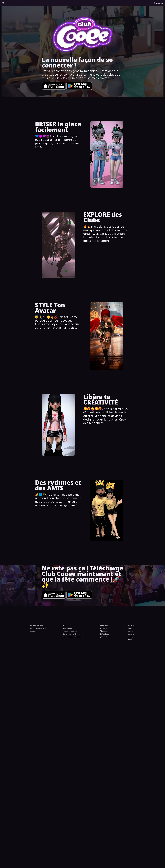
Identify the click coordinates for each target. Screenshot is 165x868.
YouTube (104, 634)
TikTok (104, 637)
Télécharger (68, 628)
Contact (33, 631)
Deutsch (131, 625)
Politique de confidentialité (73, 637)
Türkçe (130, 640)
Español (130, 631)
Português (131, 637)
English (130, 628)
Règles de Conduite (70, 631)
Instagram (105, 631)
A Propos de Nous (36, 625)
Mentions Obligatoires (38, 628)
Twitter (104, 628)
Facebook (105, 625)
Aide (65, 625)
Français (131, 634)
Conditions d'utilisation (72, 634)
